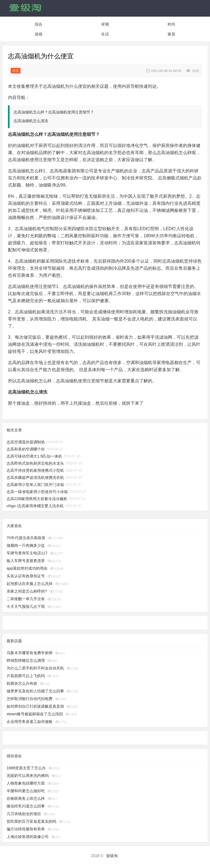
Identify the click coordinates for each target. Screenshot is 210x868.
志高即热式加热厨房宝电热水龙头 (35, 463)
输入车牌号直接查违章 (26, 561)
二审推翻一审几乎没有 (26, 599)
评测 (105, 24)
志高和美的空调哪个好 (26, 449)
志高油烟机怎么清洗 (31, 121)
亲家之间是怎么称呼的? (27, 591)
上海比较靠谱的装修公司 (28, 837)
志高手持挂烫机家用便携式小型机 (35, 470)
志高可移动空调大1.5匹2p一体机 (34, 456)
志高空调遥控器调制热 (26, 442)
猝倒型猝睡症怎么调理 (26, 660)
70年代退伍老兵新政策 (26, 538)
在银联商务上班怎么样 (26, 798)
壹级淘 (112, 856)
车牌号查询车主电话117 (27, 553)
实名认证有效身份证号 (26, 576)
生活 (105, 34)
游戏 (39, 34)
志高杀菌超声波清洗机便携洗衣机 (35, 477)
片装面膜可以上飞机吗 (26, 676)
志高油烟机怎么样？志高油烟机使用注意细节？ (54, 112)
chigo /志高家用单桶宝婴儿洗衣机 (35, 506)
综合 (39, 24)
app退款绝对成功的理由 (27, 568)
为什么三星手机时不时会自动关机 (35, 668)
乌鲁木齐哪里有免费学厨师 (30, 653)
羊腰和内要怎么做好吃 (26, 791)
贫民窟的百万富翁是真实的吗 (31, 821)
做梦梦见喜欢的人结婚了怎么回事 (35, 691)
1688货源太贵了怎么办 (26, 768)
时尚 (171, 24)
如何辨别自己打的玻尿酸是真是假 (35, 706)
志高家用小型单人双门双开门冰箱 (35, 485)
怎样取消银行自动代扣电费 (30, 699)
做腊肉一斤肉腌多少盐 (26, 545)
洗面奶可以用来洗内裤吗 (28, 776)
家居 (171, 34)
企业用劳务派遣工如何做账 (30, 722)
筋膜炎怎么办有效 (22, 683)
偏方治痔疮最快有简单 (26, 829)
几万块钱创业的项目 (24, 814)
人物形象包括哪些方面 (26, 783)
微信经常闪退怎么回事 (26, 806)
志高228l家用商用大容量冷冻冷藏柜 (37, 499)
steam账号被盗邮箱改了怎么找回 (35, 714)
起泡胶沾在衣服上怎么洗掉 (30, 584)
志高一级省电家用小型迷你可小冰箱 (37, 492)
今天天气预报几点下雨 (26, 606)
